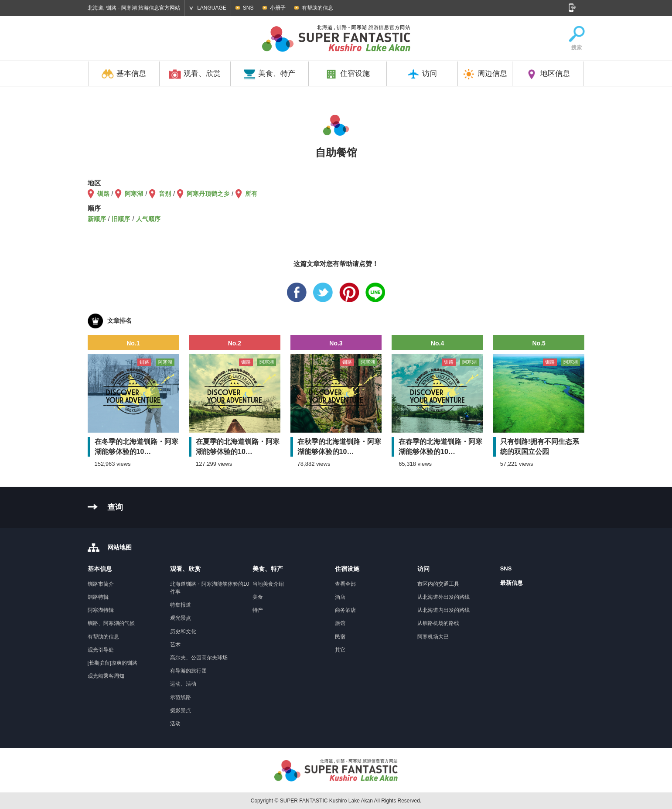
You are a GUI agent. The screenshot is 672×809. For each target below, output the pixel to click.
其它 (340, 650)
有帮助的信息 (317, 8)
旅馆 (340, 623)
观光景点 (181, 618)
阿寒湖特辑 (101, 610)
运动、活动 (183, 684)
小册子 (278, 8)
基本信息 (124, 74)
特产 (258, 610)
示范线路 (181, 697)
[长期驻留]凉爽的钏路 (113, 663)
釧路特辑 (98, 597)
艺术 (175, 645)
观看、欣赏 (195, 74)
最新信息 (512, 583)
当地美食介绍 (268, 584)
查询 (115, 507)
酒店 (340, 597)
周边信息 (485, 74)
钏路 (103, 194)
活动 (175, 724)
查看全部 (345, 584)
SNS (248, 8)
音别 (165, 194)
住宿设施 (348, 74)
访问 (422, 74)
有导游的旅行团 (188, 671)
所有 (251, 194)
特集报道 (181, 605)
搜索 (576, 39)
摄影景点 (181, 710)
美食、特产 (269, 74)
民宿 (340, 637)
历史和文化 (183, 631)
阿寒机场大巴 (433, 637)
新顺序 (97, 219)
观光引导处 (101, 650)
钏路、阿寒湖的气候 (111, 623)
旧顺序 (121, 219)
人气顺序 (148, 219)
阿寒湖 (134, 194)
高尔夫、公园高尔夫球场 (199, 658)
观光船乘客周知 (106, 676)
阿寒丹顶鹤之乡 (208, 194)
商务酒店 (345, 610)
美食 (258, 597)
